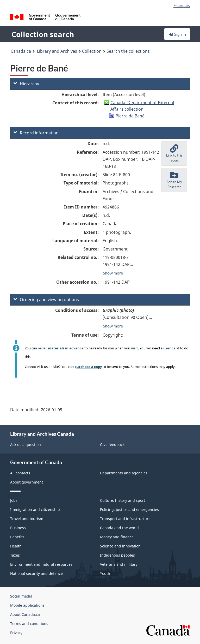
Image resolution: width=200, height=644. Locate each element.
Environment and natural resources (41, 564)
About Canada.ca (25, 614)
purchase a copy (88, 367)
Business (18, 528)
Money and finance (117, 537)
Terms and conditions (29, 624)
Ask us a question (26, 445)
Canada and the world (119, 528)
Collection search (43, 34)
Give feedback (112, 445)
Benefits (17, 537)
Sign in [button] (177, 34)
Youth (105, 573)
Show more (113, 273)
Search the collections (128, 51)
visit (135, 348)
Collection (92, 51)
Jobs (14, 500)
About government (27, 482)
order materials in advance (61, 348)
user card (171, 348)
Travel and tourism (27, 519)
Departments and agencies (124, 473)
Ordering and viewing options (46, 300)
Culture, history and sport (123, 500)
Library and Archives (57, 51)
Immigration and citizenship (35, 509)
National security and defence (36, 573)
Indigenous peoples (117, 555)
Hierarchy (26, 84)
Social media (21, 596)
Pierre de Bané (130, 116)
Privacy (16, 633)
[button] (174, 153)
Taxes (15, 555)
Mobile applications (27, 605)
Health (16, 546)
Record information (36, 133)
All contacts (20, 473)
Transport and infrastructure (125, 519)
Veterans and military (119, 564)
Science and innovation (120, 546)
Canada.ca (21, 51)
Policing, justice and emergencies (129, 509)
